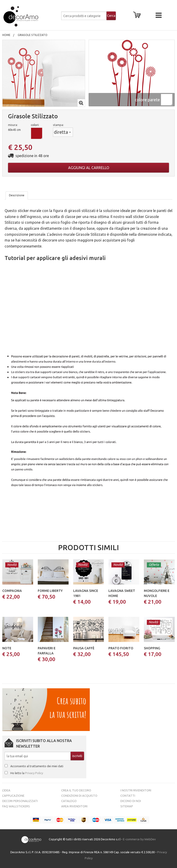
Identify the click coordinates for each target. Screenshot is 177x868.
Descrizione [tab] (17, 195)
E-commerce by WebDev (139, 839)
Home (6, 35)
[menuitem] (6, 35)
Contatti (128, 796)
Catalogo (69, 801)
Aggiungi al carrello (89, 168)
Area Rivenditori (74, 806)
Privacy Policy (34, 773)
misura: (13, 125)
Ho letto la (27, 773)
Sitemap (127, 806)
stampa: (58, 125)
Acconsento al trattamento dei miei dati (37, 766)
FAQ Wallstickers (16, 806)
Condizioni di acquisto (79, 796)
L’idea (6, 790)
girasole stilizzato (33, 35)
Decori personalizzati (20, 801)
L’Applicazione (13, 796)
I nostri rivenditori (136, 790)
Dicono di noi (131, 801)
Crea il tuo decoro (76, 790)
